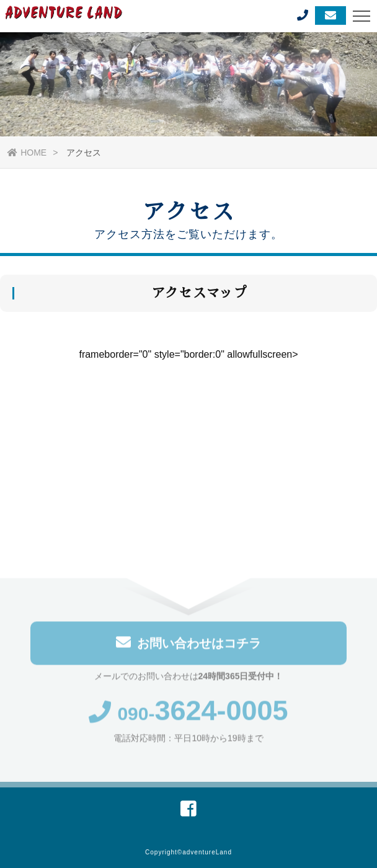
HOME (27, 153)
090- (188, 715)
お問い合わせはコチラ (188, 643)
